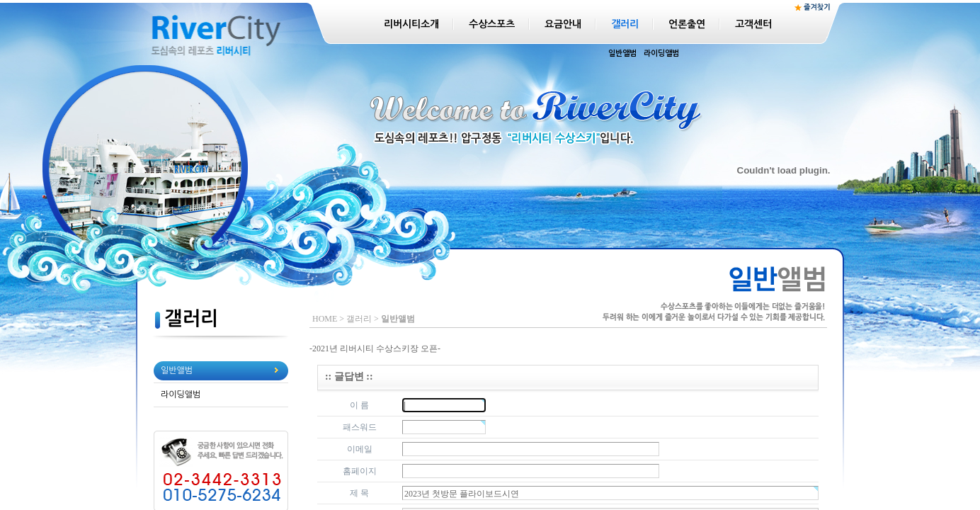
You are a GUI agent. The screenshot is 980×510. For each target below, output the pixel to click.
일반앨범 (622, 53)
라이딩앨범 (661, 53)
